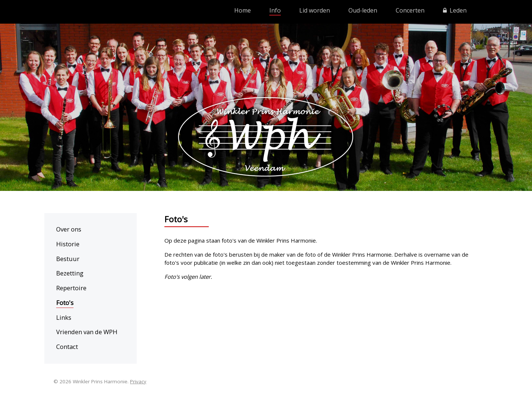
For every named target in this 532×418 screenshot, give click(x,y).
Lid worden (315, 10)
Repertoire (71, 288)
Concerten (410, 10)
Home (243, 10)
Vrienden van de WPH (87, 332)
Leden (455, 10)
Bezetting (70, 273)
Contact (67, 347)
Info (275, 10)
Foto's (65, 303)
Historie (68, 244)
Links (64, 317)
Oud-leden (363, 10)
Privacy (138, 381)
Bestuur (68, 259)
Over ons (69, 229)
